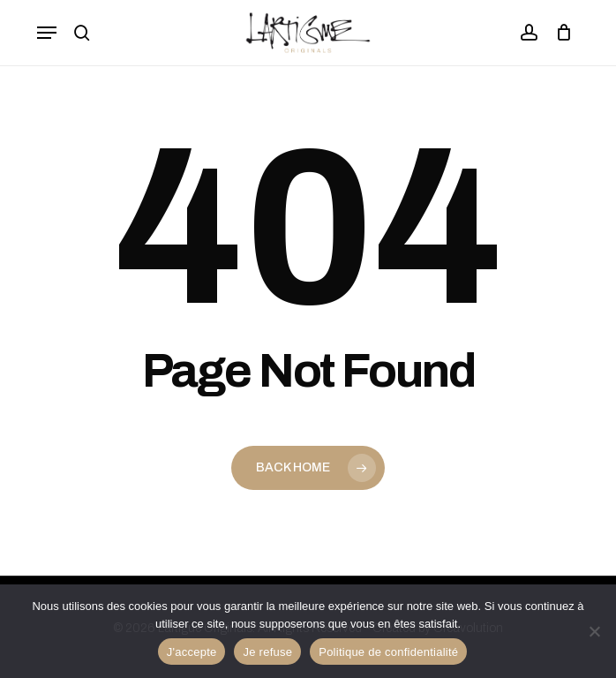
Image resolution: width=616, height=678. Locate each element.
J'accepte (192, 652)
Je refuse (267, 652)
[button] (47, 33)
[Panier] (559, 33)
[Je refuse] (594, 631)
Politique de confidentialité (388, 652)
